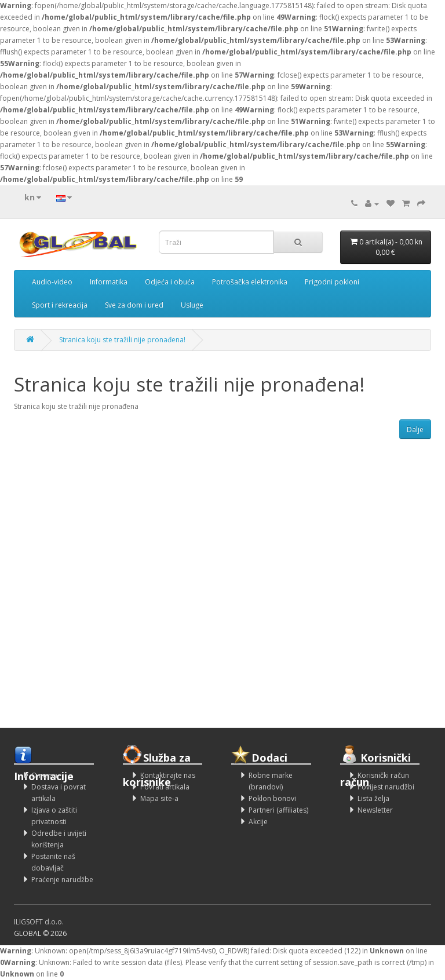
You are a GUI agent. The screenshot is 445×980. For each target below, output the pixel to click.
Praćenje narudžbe (62, 880)
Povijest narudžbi (386, 787)
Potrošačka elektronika (250, 282)
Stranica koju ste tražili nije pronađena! (122, 340)
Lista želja (373, 798)
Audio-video (52, 282)
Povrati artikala (165, 787)
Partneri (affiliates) (278, 810)
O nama (44, 775)
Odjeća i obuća (170, 282)
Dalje (415, 429)
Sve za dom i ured (134, 305)
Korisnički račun (383, 775)
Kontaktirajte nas (168, 775)
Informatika (109, 282)
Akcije (258, 822)
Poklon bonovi (272, 798)
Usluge (192, 305)
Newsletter (375, 810)
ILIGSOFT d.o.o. (39, 922)
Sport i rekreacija (60, 305)
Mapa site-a (159, 798)
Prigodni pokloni (332, 282)
